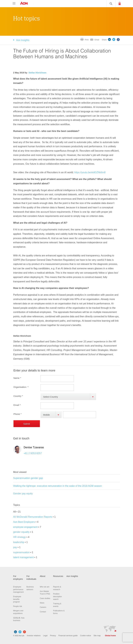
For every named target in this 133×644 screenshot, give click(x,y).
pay (15, 547)
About (43, 576)
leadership (19, 542)
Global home (110, 636)
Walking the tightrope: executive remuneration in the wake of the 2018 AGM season (58, 486)
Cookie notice (86, 636)
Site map (97, 636)
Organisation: (21, 387)
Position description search (57, 596)
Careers (43, 607)
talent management (23, 557)
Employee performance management (18, 589)
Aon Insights (23, 40)
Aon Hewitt (27, 3)
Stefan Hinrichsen (37, 73)
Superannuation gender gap (28, 478)
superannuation (21, 552)
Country (18, 396)
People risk (18, 606)
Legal (45, 636)
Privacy (53, 636)
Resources (58, 576)
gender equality (22, 532)
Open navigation (14, 4)
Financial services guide (68, 636)
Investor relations (34, 636)
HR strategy (20, 537)
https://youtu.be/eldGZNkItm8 (90, 172)
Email (97, 40)
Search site (109, 4)
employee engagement (25, 527)
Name (17, 378)
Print (87, 40)
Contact (43, 612)
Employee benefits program (17, 599)
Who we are (45, 587)
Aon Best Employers (24, 522)
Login (122, 3)
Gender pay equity (23, 494)
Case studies (45, 598)
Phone (17, 414)
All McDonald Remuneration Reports (33, 517)
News (42, 603)
